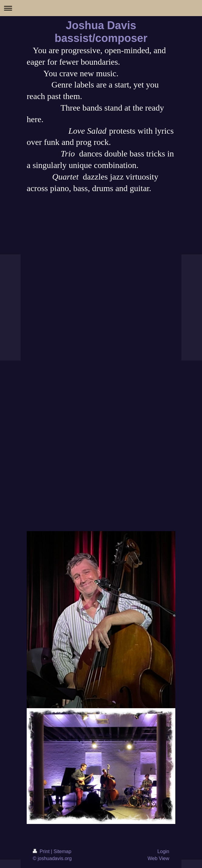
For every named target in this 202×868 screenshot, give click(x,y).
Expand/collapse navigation (101, 8)
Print (42, 851)
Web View (158, 858)
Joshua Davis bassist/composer (101, 32)
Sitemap (62, 851)
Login (163, 851)
